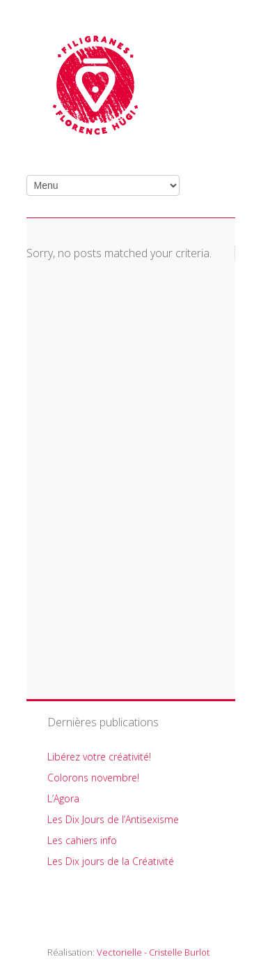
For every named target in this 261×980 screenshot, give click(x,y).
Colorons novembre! (93, 778)
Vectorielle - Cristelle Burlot (153, 952)
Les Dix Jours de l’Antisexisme (113, 819)
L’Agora (63, 798)
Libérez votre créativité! (99, 757)
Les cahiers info (82, 840)
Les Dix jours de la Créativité (111, 861)
